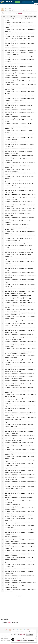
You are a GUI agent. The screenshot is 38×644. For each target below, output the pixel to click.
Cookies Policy (22, 635)
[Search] (32, 2)
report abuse (3, 640)
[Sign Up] (13, 640)
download (30, 17)
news (8, 637)
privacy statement (4, 639)
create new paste (4, 635)
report (35, 17)
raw (26, 17)
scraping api (3, 637)
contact (9, 640)
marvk (8, 10)
